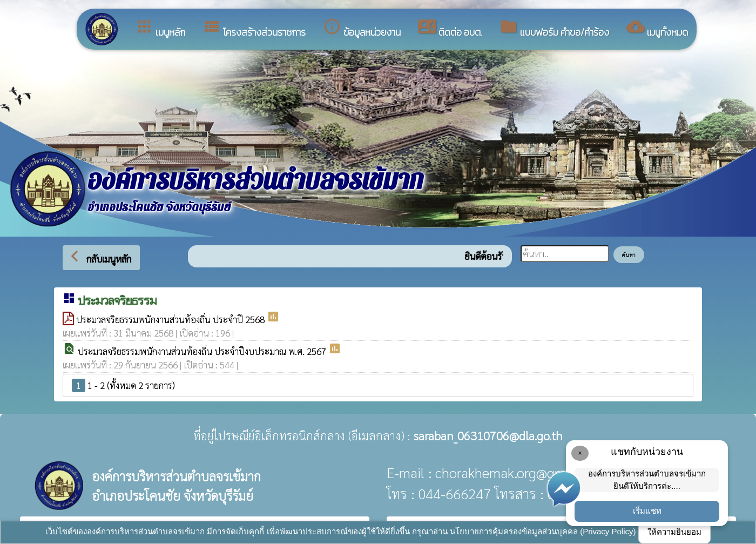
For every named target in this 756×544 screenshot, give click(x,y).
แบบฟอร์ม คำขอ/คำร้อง (554, 28)
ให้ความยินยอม (674, 532)
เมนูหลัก (160, 28)
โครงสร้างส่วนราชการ (254, 28)
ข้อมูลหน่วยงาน (362, 28)
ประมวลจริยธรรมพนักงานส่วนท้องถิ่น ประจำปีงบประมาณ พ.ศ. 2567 (203, 351)
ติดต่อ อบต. (450, 28)
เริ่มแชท (647, 511)
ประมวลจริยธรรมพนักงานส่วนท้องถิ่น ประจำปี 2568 (171, 319)
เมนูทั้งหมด (657, 28)
